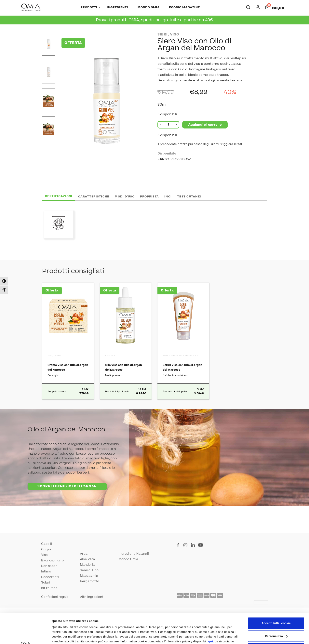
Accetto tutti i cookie (276, 593)
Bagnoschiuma (53, 560)
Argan (85, 554)
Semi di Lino (89, 570)
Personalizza (276, 606)
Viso (44, 555)
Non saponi (50, 566)
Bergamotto (90, 581)
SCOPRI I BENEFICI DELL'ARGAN (67, 486)
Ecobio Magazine (184, 7)
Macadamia (89, 576)
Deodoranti (50, 577)
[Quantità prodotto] (168, 125)
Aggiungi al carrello (205, 125)
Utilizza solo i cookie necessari (276, 619)
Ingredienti (117, 7)
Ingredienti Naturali (134, 554)
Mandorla (87, 565)
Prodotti (89, 7)
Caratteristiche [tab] (94, 197)
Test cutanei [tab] (189, 197)
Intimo (46, 571)
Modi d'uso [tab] (125, 197)
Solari (46, 583)
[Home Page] (31, 7)
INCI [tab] (168, 197)
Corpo (46, 549)
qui (211, 611)
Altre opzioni (61, 636)
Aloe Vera (87, 559)
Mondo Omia (149, 7)
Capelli (47, 544)
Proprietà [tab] (149, 197)
